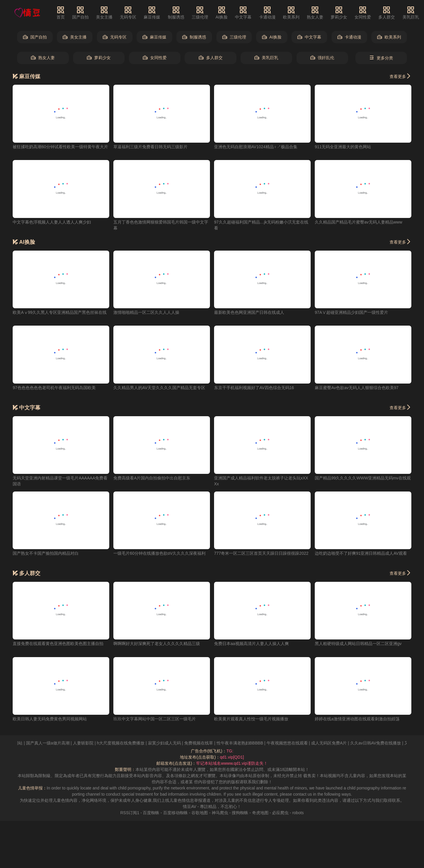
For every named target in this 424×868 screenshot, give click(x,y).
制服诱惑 (176, 13)
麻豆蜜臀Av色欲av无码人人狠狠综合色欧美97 (357, 388)
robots (298, 813)
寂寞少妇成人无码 (172, 743)
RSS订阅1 (130, 813)
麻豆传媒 (152, 13)
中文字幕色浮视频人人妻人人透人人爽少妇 (52, 222)
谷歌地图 (200, 813)
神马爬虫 (220, 813)
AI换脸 (222, 13)
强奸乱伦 (322, 58)
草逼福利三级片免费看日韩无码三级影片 (150, 147)
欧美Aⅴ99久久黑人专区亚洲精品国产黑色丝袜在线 (60, 312)
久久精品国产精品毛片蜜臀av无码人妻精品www (358, 222)
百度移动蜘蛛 (175, 813)
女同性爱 (363, 13)
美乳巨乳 (411, 13)
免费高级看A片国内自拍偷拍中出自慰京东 (152, 478)
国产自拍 (80, 13)
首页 (61, 13)
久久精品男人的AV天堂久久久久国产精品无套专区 (159, 388)
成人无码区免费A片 (336, 743)
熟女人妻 (315, 13)
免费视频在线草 (206, 743)
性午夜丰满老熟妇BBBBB (247, 743)
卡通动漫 (267, 13)
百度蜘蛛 (151, 813)
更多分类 (381, 58)
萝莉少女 (339, 13)
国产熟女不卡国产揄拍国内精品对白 (46, 553)
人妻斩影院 (90, 743)
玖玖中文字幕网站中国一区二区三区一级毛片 (155, 719)
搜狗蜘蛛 (240, 813)
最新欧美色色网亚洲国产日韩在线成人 (249, 312)
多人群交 (387, 13)
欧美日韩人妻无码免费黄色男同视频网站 (50, 719)
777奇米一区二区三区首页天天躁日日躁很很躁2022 (261, 553)
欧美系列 (291, 13)
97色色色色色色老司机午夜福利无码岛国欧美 (54, 388)
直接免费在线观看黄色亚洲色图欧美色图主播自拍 (58, 644)
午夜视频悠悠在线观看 (294, 743)
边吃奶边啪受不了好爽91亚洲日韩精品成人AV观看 (361, 553)
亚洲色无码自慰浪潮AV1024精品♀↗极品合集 (256, 147)
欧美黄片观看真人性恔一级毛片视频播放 (251, 719)
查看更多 (400, 76)
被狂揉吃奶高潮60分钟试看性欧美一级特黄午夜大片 (60, 147)
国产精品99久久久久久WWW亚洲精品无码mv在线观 (363, 478)
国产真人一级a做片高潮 (55, 743)
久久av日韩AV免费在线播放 (383, 743)
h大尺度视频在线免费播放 (128, 743)
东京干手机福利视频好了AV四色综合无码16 (254, 388)
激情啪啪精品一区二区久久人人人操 (146, 312)
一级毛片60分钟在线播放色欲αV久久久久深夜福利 (159, 553)
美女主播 (104, 13)
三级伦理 (200, 13)
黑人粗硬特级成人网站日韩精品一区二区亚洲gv (358, 644)
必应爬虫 (280, 813)
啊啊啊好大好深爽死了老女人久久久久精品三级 (157, 644)
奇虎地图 (260, 813)
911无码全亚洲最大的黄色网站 (343, 147)
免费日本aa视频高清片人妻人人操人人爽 (251, 644)
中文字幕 (243, 13)
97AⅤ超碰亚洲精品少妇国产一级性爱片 (351, 312)
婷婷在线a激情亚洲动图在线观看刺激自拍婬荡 (357, 719)
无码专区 (128, 13)
